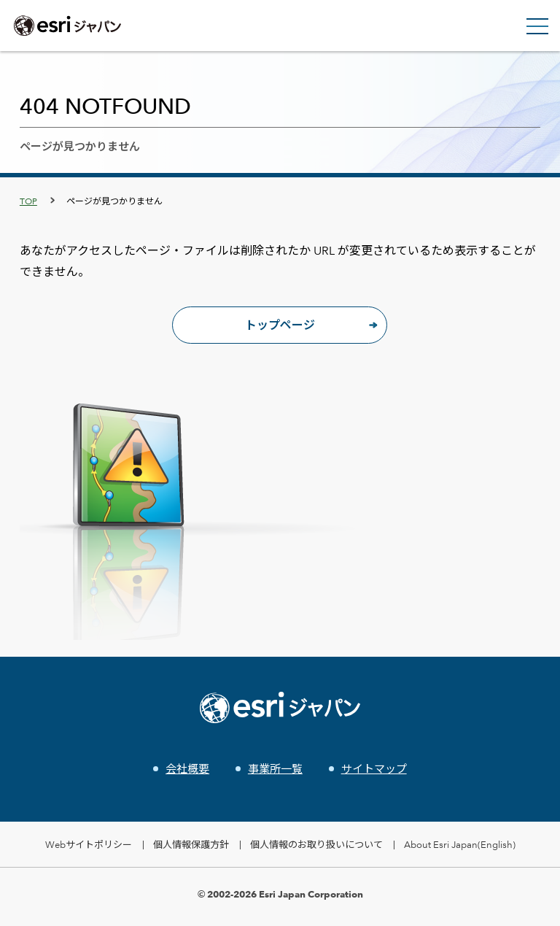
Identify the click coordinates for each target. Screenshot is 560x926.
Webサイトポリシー (89, 844)
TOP (28, 201)
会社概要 (187, 769)
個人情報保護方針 (191, 844)
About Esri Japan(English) (460, 844)
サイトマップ (374, 769)
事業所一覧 (275, 769)
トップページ (280, 325)
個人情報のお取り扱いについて (316, 844)
